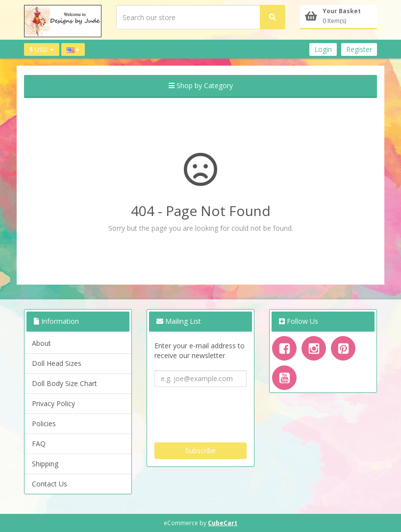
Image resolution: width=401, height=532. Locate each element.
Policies (44, 423)
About (41, 343)
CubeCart (223, 523)
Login (323, 49)
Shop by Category (201, 85)
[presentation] (229, 411)
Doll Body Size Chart (64, 383)
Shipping (45, 464)
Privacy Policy (53, 403)
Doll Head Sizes (57, 363)
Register (359, 49)
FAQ (39, 444)
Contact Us (50, 484)
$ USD (42, 49)
